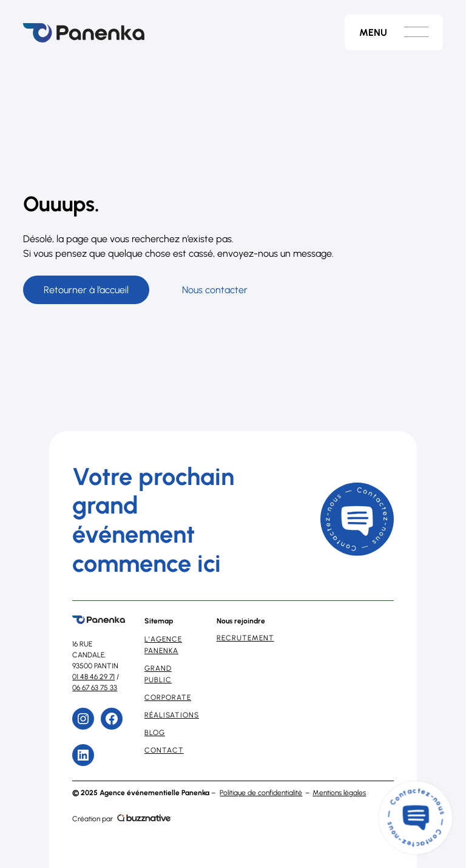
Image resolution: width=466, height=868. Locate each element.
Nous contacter (215, 290)
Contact (164, 750)
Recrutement (245, 638)
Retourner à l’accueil (86, 290)
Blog (155, 733)
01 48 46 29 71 (93, 677)
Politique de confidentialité (261, 793)
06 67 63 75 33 (95, 688)
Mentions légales (339, 793)
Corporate (168, 697)
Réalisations (172, 715)
